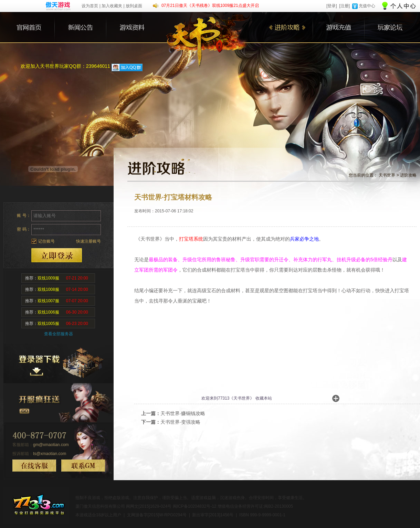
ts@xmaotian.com (50, 454)
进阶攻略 (408, 175)
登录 (57, 255)
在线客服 (34, 466)
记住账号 (46, 241)
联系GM (83, 466)
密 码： (24, 229)
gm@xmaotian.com (51, 445)
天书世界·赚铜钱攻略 (183, 413)
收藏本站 (264, 398)
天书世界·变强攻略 (180, 422)
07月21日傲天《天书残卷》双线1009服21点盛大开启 (210, 6)
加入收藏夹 (112, 6)
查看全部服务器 (59, 334)
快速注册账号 (88, 241)
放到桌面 (134, 6)
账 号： (24, 215)
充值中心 (367, 6)
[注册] (344, 6)
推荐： (57, 278)
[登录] (332, 6)
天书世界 (387, 175)
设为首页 (90, 6)
